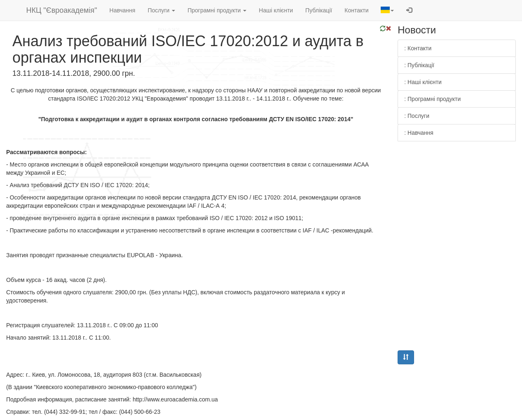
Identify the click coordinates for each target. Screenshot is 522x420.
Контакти (356, 10)
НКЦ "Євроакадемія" (62, 10)
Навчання (123, 10)
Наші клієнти (276, 10)
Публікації (319, 10)
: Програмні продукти (432, 99)
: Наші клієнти (423, 82)
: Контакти (418, 48)
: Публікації (419, 65)
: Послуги (417, 116)
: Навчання (419, 133)
